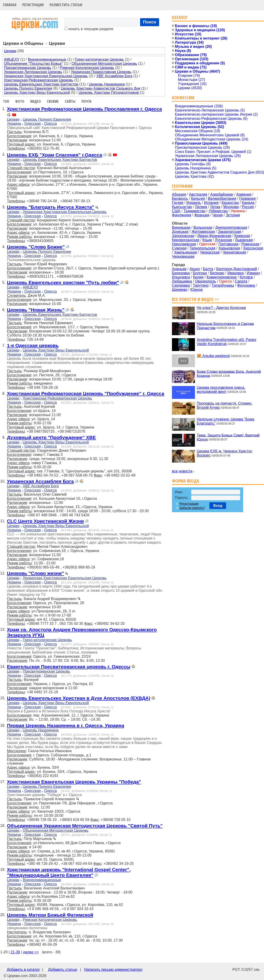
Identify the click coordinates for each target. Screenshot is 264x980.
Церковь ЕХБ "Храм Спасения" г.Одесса (54, 155)
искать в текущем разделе (89, 29)
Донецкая (180, 232)
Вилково (217, 273)
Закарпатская (229, 232)
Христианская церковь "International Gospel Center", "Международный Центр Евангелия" (69, 872)
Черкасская (210, 252)
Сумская (179, 248)
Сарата (241, 281)
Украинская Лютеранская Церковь (33, 72)
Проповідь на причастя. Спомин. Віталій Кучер (225, 405)
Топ (6, 101)
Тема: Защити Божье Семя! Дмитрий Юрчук (228, 437)
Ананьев (179, 269)
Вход (218, 506)
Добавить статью (63, 970)
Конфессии (183, 98)
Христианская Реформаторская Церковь (39, 80)
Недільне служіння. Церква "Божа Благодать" (226, 421)
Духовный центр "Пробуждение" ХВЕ (51, 437)
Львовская (244, 240)
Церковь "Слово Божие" (36, 247)
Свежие (53, 101)
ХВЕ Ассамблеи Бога (114, 76)
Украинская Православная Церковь (101, 72)
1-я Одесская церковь (33, 345)
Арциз (195, 269)
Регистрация (33, 5)
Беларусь (180, 199)
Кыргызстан (182, 207)
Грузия (178, 203)
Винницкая (181, 227)
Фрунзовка (246, 285)
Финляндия (182, 215)
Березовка (181, 273)
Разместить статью (66, 5)
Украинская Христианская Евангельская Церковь (46, 76)
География (182, 186)
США (176, 211)
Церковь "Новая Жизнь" (36, 310)
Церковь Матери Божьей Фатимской (50, 915)
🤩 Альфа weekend (213, 356)
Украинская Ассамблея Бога (40, 481)
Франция (202, 215)
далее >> (31, 952)
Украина (14, 124)
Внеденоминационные (47, 59)
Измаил (253, 273)
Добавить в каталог (23, 970)
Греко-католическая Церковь (99, 59)
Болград (200, 273)
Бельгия (198, 199)
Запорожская (183, 236)
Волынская (203, 227)
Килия (198, 277)
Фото (20, 101)
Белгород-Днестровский (237, 269)
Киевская (242, 236)
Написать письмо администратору (113, 970)
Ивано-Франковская (214, 236)
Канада (248, 203)
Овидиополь (205, 281)
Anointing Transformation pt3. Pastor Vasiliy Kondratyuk (227, 342)
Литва (215, 207)
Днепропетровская (231, 227)
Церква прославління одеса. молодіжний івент (221, 390)
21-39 (15, 952)
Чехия (218, 215)
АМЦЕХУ (12, 59)
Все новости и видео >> (195, 299)
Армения (244, 194)
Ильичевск (181, 277)
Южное (197, 290)
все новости (182, 471)
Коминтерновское (222, 277)
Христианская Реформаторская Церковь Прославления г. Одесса (84, 109)
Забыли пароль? (192, 508)
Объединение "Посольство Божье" (33, 64)
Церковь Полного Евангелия (28, 88)
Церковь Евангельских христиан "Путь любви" (63, 282)
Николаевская (184, 244)
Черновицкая (183, 256)
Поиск (150, 22)
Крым (207, 240)
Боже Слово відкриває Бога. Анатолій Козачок (229, 373)
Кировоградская (186, 240)
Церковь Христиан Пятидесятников (109, 93)
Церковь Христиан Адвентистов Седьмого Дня (101, 88)
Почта (87, 101)
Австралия (198, 194)
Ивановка (235, 273)
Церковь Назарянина (107, 84)
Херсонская (253, 248)
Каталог (180, 17)
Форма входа (185, 481)
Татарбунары (223, 285)
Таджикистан (194, 211)
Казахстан (230, 203)
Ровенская (250, 244)
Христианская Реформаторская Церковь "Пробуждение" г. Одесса (86, 393)
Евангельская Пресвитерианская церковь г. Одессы (69, 667)
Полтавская (229, 244)
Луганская (223, 240)
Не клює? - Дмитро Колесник (221, 308)
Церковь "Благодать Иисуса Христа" (51, 207)
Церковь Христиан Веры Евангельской (37, 93)
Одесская (32, 124)
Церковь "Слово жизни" (35, 573)
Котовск (246, 277)
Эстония (233, 215)
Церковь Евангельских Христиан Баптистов (41, 84)
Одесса (50, 124)
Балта (208, 269)
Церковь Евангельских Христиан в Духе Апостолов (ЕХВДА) (79, 698)
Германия (247, 199)
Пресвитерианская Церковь (28, 68)
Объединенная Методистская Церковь (104, 64)
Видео (36, 101)
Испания (211, 203)
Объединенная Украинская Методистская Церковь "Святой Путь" (85, 826)
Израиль (194, 203)
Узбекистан (218, 211)
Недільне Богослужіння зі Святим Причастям (225, 326)
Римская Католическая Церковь (87, 68)
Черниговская (234, 252)
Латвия (201, 207)
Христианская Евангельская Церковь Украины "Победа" (74, 782)
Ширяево (180, 290)
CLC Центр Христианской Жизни (45, 521)
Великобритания (222, 199)
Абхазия (179, 194)
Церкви (10, 51)
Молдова (231, 207)
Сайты (70, 101)
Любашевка (182, 281)
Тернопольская (202, 248)
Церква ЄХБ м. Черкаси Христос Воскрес (225, 453)
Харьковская (229, 248)
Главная (10, 5)
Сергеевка (181, 285)
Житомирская (203, 232)
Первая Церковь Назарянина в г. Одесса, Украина (66, 725)
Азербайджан (222, 194)
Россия (248, 207)
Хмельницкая (185, 252)
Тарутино (201, 285)
